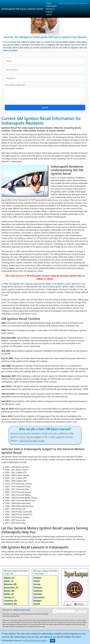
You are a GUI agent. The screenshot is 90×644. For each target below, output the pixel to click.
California (38, 591)
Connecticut (39, 597)
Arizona (37, 584)
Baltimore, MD (10, 584)
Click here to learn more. (32, 441)
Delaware (38, 601)
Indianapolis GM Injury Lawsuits (73, 3)
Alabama (37, 578)
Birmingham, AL (11, 587)
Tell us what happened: (15, 85)
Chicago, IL (9, 597)
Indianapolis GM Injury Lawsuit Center (22, 9)
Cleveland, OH (10, 604)
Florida (37, 604)
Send (45, 107)
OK (52, 641)
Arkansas (38, 587)
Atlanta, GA (9, 578)
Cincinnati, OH (10, 601)
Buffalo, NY (9, 594)
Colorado (38, 594)
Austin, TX (9, 581)
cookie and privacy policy (35, 640)
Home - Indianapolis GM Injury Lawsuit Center (51, 9)
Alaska (37, 581)
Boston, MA (9, 591)
